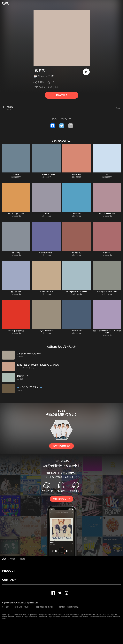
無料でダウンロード (61, 499)
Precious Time (77, 331)
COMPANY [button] (9, 580)
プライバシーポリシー (23, 607)
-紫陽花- (22, 559)
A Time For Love (46, 292)
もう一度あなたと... (46, 253)
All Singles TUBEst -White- (77, 292)
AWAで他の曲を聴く (61, 446)
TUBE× (46, 214)
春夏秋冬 (16, 175)
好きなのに (107, 253)
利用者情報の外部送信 (44, 607)
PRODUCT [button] (9, 571)
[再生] (86, 72)
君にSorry (16, 253)
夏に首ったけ (16, 292)
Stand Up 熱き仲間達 (16, 331)
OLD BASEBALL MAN (46, 175)
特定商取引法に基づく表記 (69, 607)
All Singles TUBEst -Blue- (107, 292)
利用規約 (6, 607)
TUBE (51, 76)
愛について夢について (16, 214)
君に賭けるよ (77, 253)
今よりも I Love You (107, 214)
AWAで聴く (61, 95)
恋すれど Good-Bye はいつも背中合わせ (107, 332)
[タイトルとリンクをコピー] (71, 126)
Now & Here (77, 175)
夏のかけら (77, 214)
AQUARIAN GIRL (46, 331)
